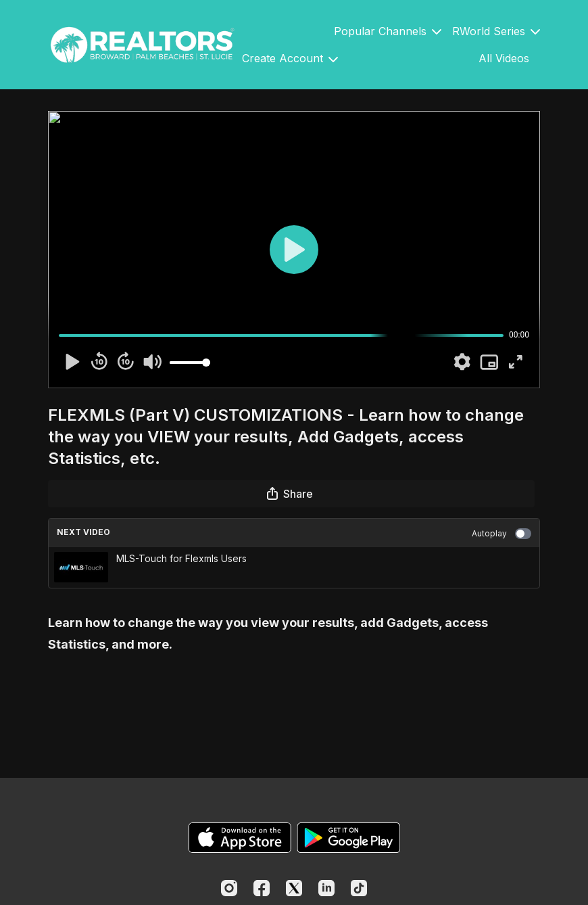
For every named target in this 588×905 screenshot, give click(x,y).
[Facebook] (262, 888)
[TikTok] (359, 888)
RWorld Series (496, 31)
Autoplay (501, 534)
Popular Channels (388, 31)
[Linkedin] (326, 888)
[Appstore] (240, 838)
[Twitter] (294, 888)
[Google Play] (349, 838)
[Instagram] (229, 888)
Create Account (290, 58)
